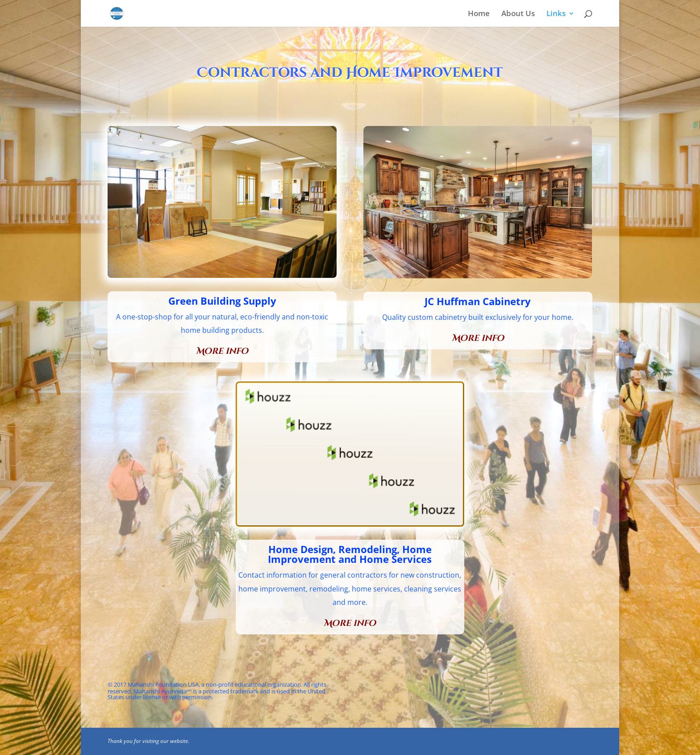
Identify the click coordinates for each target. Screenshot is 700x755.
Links (556, 14)
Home (479, 14)
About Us (518, 14)
